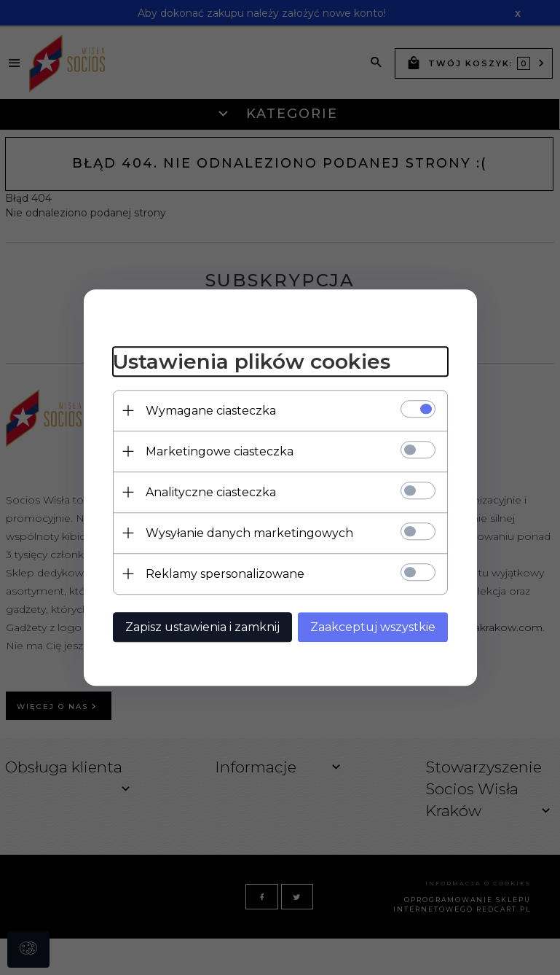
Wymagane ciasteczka (211, 411)
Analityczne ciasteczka (211, 492)
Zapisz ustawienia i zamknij (202, 627)
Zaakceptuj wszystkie (373, 627)
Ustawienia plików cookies (252, 361)
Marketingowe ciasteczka (220, 451)
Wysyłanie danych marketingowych (249, 533)
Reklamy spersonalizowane (225, 574)
